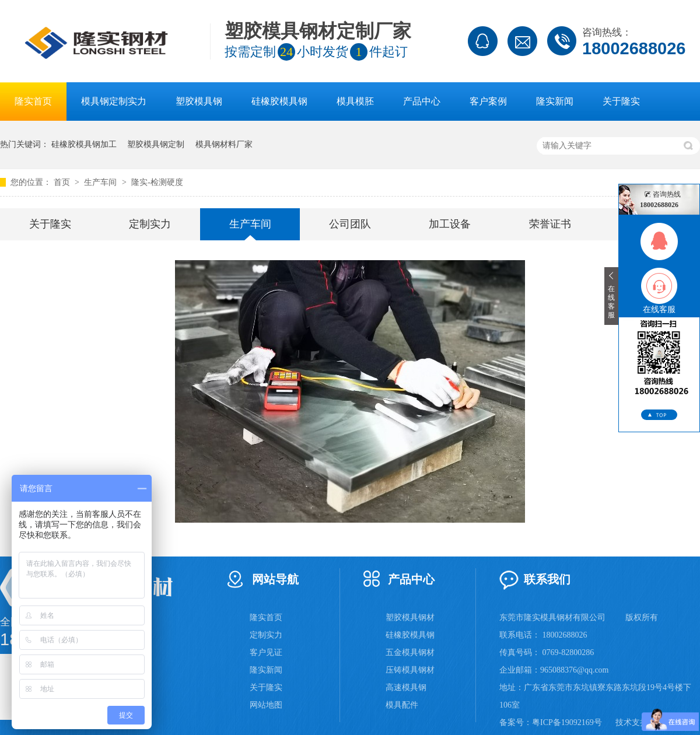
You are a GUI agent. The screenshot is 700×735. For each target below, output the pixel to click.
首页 (63, 182)
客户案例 (488, 101)
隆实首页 (33, 101)
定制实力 (150, 224)
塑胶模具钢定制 (156, 144)
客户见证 (266, 652)
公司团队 (350, 224)
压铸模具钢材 (410, 670)
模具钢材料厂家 (224, 144)
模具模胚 (355, 101)
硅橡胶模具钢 (279, 101)
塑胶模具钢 (199, 101)
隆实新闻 (555, 101)
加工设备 (450, 224)
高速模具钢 (406, 687)
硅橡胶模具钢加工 (84, 144)
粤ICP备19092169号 (567, 722)
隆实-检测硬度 (157, 182)
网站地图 (266, 705)
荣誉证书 (550, 224)
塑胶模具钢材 (410, 617)
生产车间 (101, 182)
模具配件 (402, 705)
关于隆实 (621, 101)
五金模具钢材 (410, 652)
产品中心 (422, 101)
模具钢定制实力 (114, 101)
